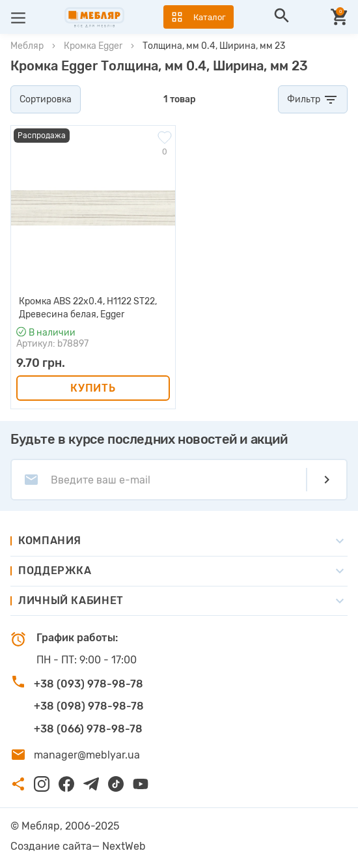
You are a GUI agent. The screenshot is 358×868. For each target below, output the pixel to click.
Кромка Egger (93, 46)
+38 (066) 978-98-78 (88, 729)
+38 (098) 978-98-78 (89, 706)
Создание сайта (51, 846)
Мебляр (27, 46)
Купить (93, 388)
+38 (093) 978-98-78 (89, 684)
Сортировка (46, 99)
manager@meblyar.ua (87, 755)
